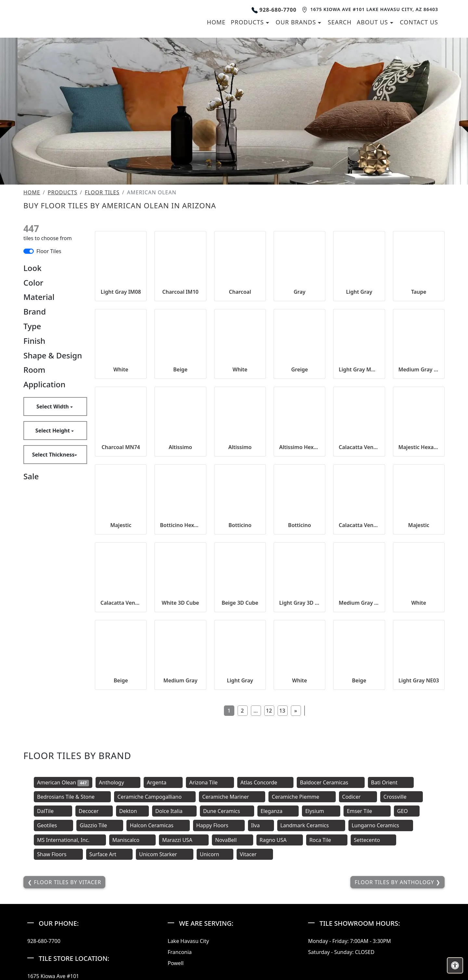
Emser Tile (367, 896)
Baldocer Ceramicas (331, 868)
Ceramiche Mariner (232, 882)
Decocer (94, 896)
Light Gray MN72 (359, 455)
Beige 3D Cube (240, 688)
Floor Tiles (102, 277)
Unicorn (215, 939)
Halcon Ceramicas (158, 910)
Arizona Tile (210, 868)
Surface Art (109, 939)
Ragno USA (280, 925)
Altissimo (180, 532)
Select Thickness (53, 540)
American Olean (63, 868)
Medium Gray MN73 (419, 455)
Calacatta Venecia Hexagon (121, 688)
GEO (407, 896)
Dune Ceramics (227, 896)
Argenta (163, 868)
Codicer (358, 882)
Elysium (321, 896)
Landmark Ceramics (311, 910)
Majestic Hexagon (419, 532)
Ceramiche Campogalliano (155, 882)
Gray (299, 377)
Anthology (118, 868)
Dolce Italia (174, 896)
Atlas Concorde (265, 868)
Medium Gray (181, 766)
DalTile (53, 896)
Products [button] (248, 65)
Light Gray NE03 (419, 766)
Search (340, 65)
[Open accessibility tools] (455, 965)
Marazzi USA (184, 925)
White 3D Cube (181, 688)
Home (216, 65)
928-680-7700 (274, 52)
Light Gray (359, 377)
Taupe (419, 377)
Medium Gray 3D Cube (359, 688)
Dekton (132, 896)
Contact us (419, 65)
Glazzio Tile (100, 910)
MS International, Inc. (70, 925)
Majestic (121, 610)
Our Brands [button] (297, 65)
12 (269, 796)
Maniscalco (133, 925)
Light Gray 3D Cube (299, 688)
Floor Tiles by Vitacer (67, 967)
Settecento (374, 925)
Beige (180, 455)
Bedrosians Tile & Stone (72, 882)
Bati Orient (391, 868)
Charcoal (240, 377)
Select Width (53, 492)
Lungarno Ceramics (381, 910)
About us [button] (373, 65)
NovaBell (233, 925)
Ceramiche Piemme (302, 882)
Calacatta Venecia (359, 532)
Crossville (402, 882)
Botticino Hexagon (180, 610)
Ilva (261, 910)
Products (63, 277)
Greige (300, 455)
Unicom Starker (165, 939)
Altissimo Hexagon (299, 532)
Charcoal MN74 (121, 532)
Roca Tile (327, 925)
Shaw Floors (58, 939)
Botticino (240, 610)
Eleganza (278, 896)
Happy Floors (219, 910)
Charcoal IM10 (180, 377)
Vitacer (255, 939)
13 (282, 796)
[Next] (296, 796)
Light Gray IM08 (121, 377)
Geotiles (53, 910)
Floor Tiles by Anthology (395, 967)
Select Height (53, 516)
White (121, 455)
